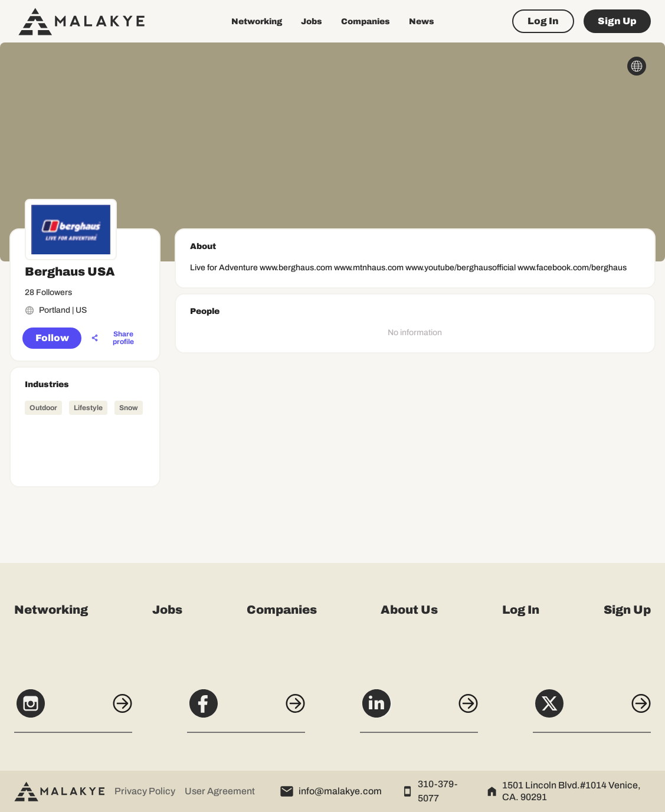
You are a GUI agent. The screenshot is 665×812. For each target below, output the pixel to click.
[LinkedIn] (419, 710)
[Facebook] (246, 710)
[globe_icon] (637, 66)
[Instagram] (73, 710)
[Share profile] (117, 338)
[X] (592, 710)
